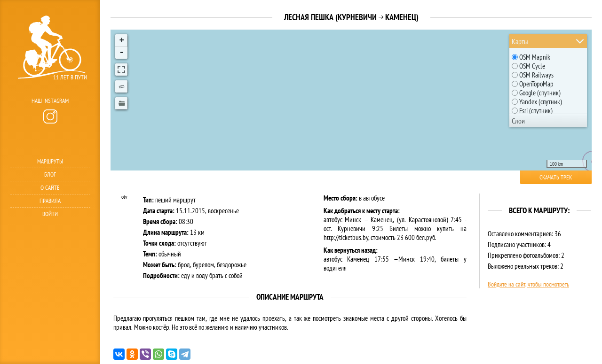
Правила (50, 201)
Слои (518, 121)
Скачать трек (556, 177)
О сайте (50, 188)
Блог (50, 174)
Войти (50, 214)
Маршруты (50, 161)
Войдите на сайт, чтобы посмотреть (528, 284)
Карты (520, 41)
